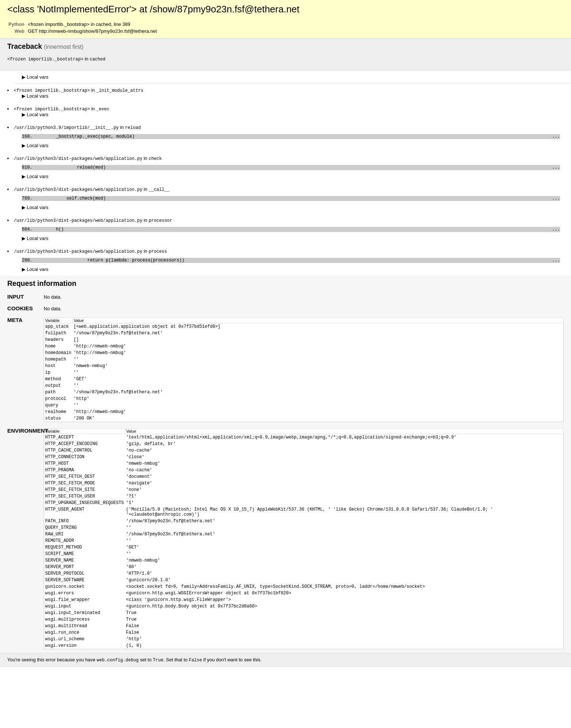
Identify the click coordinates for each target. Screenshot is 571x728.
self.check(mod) (298, 203)
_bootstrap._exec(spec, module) (298, 139)
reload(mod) (298, 171)
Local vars (35, 77)
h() (298, 236)
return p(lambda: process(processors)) (298, 268)
